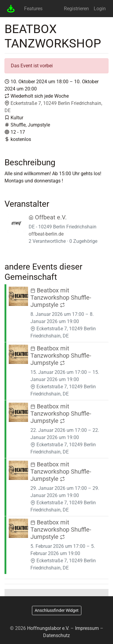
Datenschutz (56, 635)
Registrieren (76, 9)
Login (100, 9)
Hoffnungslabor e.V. (48, 628)
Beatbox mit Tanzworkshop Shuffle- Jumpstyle (61, 298)
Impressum (87, 628)
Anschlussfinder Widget (57, 610)
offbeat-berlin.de (46, 234)
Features (33, 9)
